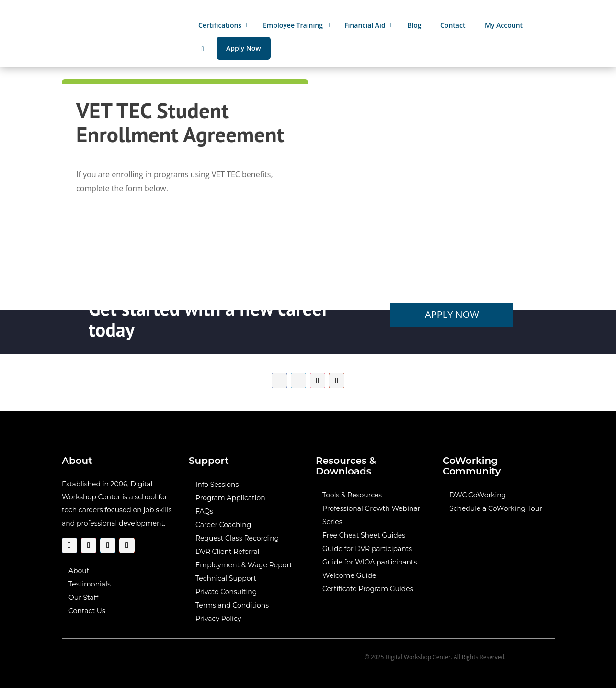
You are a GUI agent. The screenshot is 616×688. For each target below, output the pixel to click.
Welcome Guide (349, 575)
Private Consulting (226, 592)
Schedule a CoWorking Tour (495, 508)
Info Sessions (217, 485)
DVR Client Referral (228, 552)
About (79, 570)
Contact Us (87, 610)
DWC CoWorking (477, 495)
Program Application (230, 498)
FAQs (204, 511)
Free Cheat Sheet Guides (363, 535)
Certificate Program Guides (367, 589)
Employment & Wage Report (244, 565)
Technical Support (226, 578)
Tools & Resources (352, 495)
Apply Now (451, 314)
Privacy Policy (218, 619)
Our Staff (83, 597)
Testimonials (90, 584)
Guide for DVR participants (367, 549)
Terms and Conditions (232, 605)
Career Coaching (223, 525)
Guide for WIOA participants (369, 562)
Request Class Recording (237, 538)
